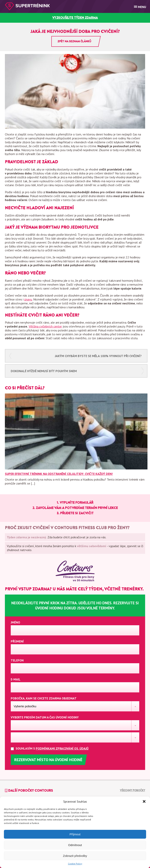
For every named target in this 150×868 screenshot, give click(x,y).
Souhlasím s (53, 748)
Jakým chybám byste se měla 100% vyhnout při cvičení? (98, 356)
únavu (28, 299)
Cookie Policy (75, 864)
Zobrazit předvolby (75, 856)
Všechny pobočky (133, 790)
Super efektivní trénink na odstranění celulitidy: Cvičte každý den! (59, 474)
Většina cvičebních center (45, 326)
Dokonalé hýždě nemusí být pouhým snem (44, 371)
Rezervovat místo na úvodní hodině (48, 760)
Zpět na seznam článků (74, 41)
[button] (144, 801)
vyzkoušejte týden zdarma (75, 18)
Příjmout (75, 834)
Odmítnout (75, 845)
